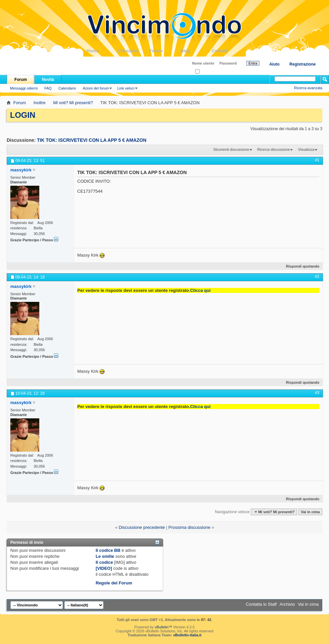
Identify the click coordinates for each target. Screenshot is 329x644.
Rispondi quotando (300, 266)
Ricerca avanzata (308, 88)
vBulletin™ (164, 627)
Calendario (67, 88)
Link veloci (126, 88)
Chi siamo (134, 51)
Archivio (287, 604)
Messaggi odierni (24, 88)
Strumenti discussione (231, 149)
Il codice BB (108, 550)
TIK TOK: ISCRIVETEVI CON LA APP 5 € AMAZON (92, 140)
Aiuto (275, 64)
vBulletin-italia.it (187, 635)
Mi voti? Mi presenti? (73, 103)
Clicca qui (200, 290)
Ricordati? (205, 72)
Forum (165, 51)
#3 (317, 393)
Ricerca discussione (273, 149)
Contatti (227, 51)
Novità (48, 80)
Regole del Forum (114, 583)
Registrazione (303, 64)
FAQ (48, 88)
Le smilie (105, 556)
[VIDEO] (104, 568)
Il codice (104, 562)
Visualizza (306, 149)
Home (102, 51)
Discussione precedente (142, 527)
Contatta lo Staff (261, 604)
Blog (196, 51)
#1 (317, 160)
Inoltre (40, 103)
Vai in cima (310, 512)
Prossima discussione (189, 527)
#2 (317, 277)
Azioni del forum (96, 88)
